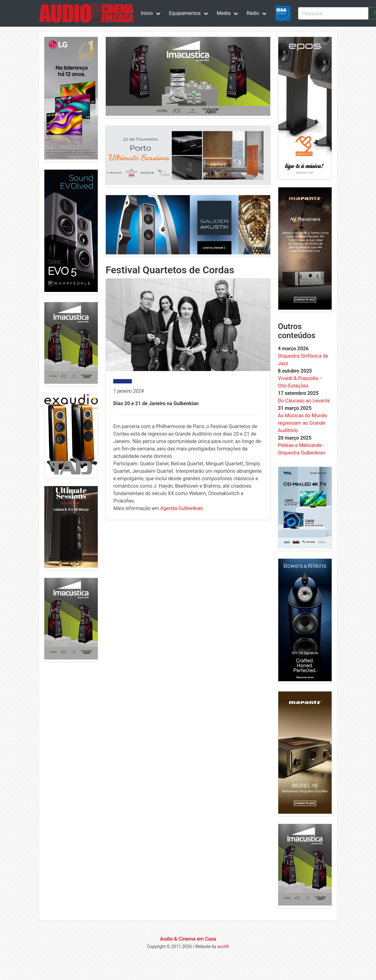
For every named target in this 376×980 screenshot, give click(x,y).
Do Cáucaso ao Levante (304, 401)
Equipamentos (185, 13)
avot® (223, 946)
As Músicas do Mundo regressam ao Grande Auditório (303, 423)
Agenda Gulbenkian (181, 508)
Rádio (253, 13)
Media (224, 13)
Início (147, 13)
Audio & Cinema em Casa (188, 939)
